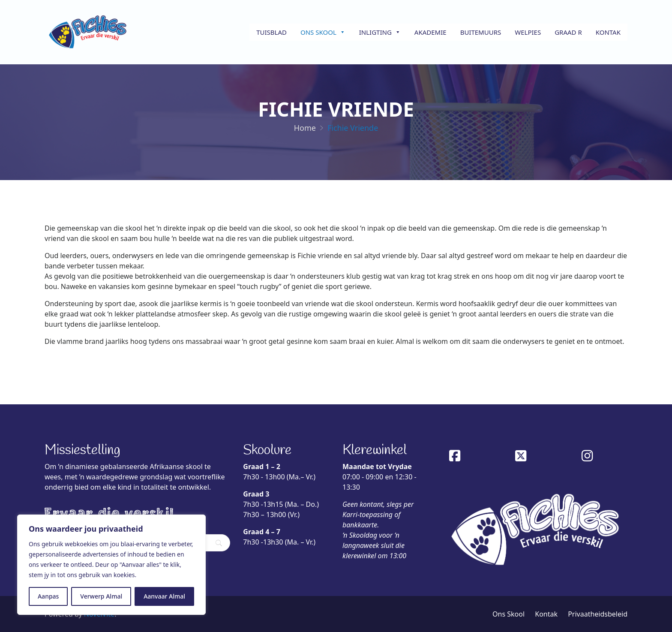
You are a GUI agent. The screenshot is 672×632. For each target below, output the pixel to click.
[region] (111, 565)
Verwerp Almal (101, 596)
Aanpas (48, 596)
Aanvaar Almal (164, 596)
